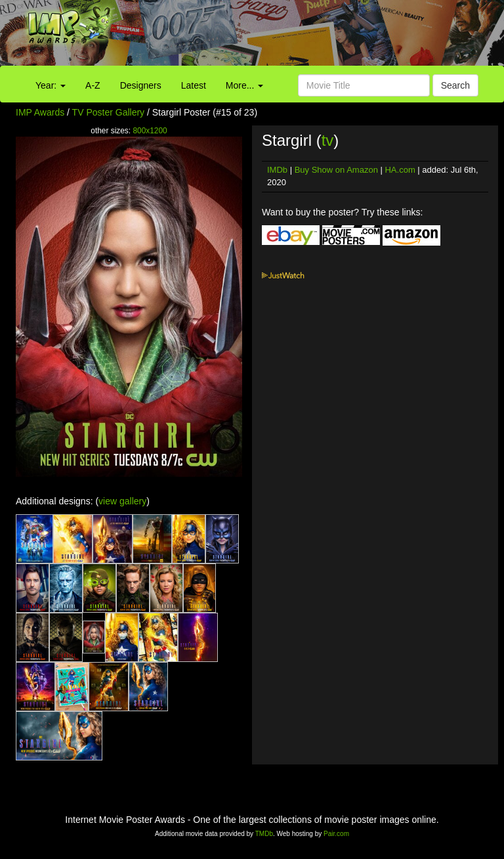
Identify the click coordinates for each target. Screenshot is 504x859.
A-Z (93, 85)
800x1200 (150, 131)
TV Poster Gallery (108, 112)
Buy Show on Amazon (336, 170)
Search (455, 85)
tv (328, 140)
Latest (194, 85)
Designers (141, 85)
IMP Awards (40, 112)
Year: (51, 85)
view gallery (122, 501)
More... (244, 85)
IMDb (277, 170)
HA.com (400, 170)
